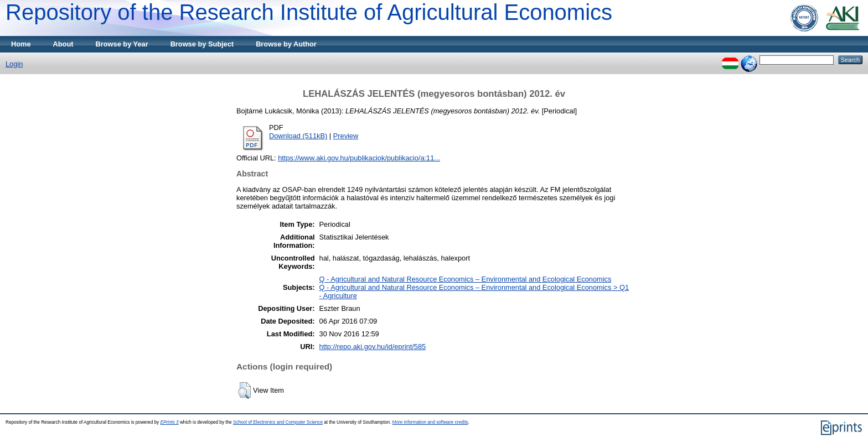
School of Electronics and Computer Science (278, 422)
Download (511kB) (298, 136)
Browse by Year (122, 44)
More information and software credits (430, 422)
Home (21, 44)
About (63, 44)
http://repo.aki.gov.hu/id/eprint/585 (373, 347)
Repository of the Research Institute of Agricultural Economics (309, 12)
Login (14, 64)
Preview (346, 136)
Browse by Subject (202, 44)
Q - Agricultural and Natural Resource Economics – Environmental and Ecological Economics (466, 279)
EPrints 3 (169, 422)
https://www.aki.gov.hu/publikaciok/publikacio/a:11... (359, 158)
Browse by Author (286, 44)
